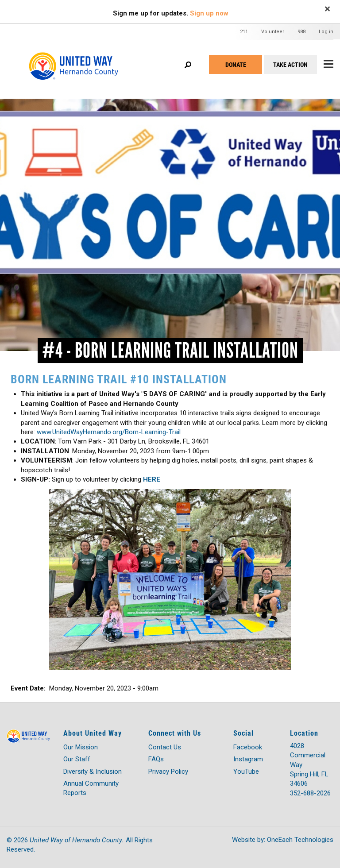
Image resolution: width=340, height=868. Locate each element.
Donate (236, 64)
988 (301, 32)
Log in (326, 32)
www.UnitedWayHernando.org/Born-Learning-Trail (110, 432)
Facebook (248, 747)
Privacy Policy (168, 772)
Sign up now (209, 13)
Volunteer (273, 32)
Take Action (290, 64)
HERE (152, 479)
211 (244, 32)
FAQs (156, 759)
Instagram (248, 759)
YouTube (246, 772)
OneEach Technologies (300, 840)
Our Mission (81, 747)
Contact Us (165, 747)
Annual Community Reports (91, 788)
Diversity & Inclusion (93, 772)
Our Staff (77, 759)
